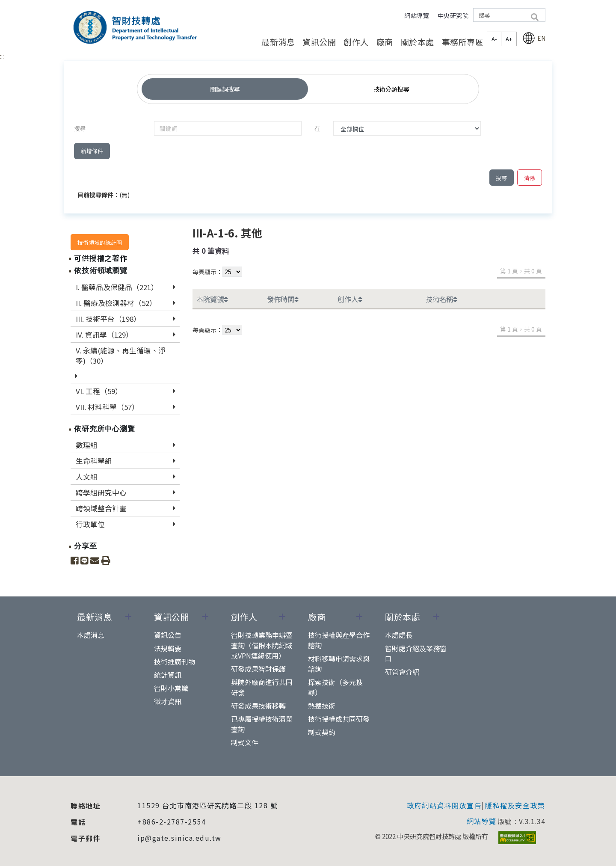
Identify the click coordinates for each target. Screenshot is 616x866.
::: (2, 56)
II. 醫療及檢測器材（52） (116, 303)
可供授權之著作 (101, 258)
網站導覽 (417, 15)
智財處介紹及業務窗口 (416, 653)
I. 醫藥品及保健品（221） (117, 287)
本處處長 (399, 635)
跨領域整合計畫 (101, 508)
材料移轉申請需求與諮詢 (339, 664)
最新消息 (278, 42)
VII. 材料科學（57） (107, 407)
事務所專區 (463, 42)
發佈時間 (283, 299)
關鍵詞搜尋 (225, 89)
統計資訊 (168, 675)
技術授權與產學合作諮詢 (339, 640)
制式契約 (322, 732)
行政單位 (90, 524)
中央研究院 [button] (453, 15)
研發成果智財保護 (258, 669)
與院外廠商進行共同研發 (262, 687)
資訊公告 (168, 635)
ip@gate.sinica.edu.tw (179, 838)
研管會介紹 (402, 672)
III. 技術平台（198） (108, 319)
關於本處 (418, 42)
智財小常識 (171, 688)
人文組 (87, 477)
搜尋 (501, 178)
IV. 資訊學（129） (104, 335)
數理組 (87, 445)
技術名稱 (441, 299)
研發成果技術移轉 (258, 706)
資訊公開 (319, 42)
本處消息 (91, 635)
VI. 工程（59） (99, 391)
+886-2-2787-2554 (172, 822)
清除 (530, 178)
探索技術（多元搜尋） (335, 687)
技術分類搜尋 (391, 89)
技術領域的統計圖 (100, 242)
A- (494, 39)
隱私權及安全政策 (515, 805)
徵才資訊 (168, 701)
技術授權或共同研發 (339, 719)
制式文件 (245, 742)
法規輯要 (168, 648)
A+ (509, 39)
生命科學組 (94, 461)
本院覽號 (212, 299)
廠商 (385, 42)
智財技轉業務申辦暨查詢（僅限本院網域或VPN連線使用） (262, 645)
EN (534, 38)
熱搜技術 (322, 706)
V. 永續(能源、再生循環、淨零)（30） (121, 356)
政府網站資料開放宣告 (444, 805)
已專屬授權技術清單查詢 (262, 724)
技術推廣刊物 (175, 661)
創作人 (356, 42)
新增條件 (92, 151)
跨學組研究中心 (101, 492)
